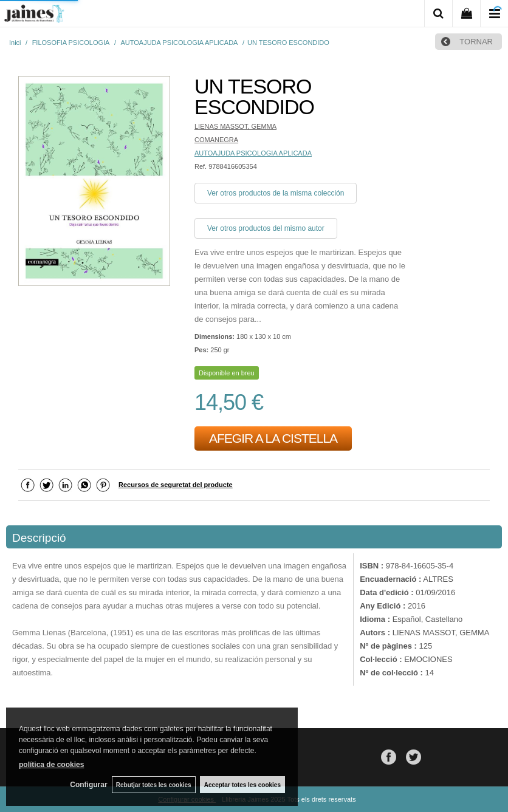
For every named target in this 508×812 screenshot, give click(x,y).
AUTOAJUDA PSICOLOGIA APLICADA (253, 153)
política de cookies (51, 764)
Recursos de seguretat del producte (176, 485)
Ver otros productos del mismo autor (266, 228)
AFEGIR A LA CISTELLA (273, 438)
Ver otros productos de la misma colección (276, 193)
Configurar (85, 785)
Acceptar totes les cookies (242, 784)
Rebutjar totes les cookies (152, 784)
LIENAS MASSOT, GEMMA (235, 126)
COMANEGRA (216, 140)
